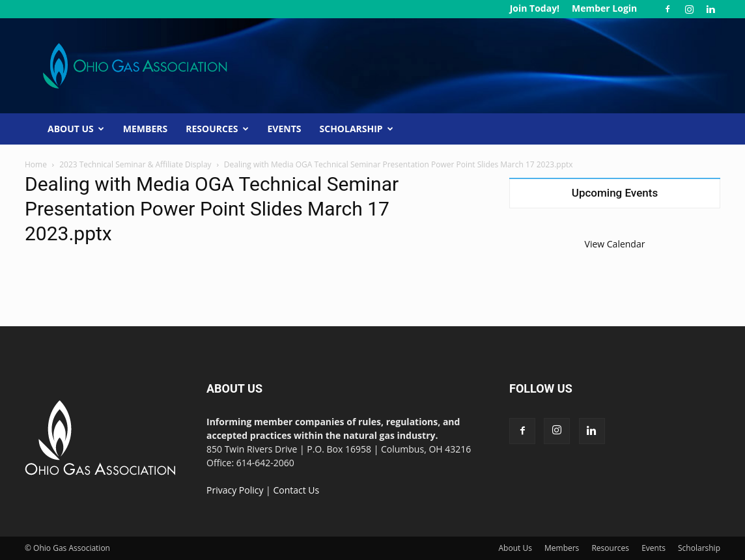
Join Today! (535, 8)
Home (36, 164)
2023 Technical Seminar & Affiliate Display (135, 164)
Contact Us (296, 490)
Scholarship (357, 129)
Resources (217, 129)
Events (285, 129)
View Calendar (615, 244)
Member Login (604, 8)
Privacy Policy (235, 490)
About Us (76, 129)
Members (145, 129)
